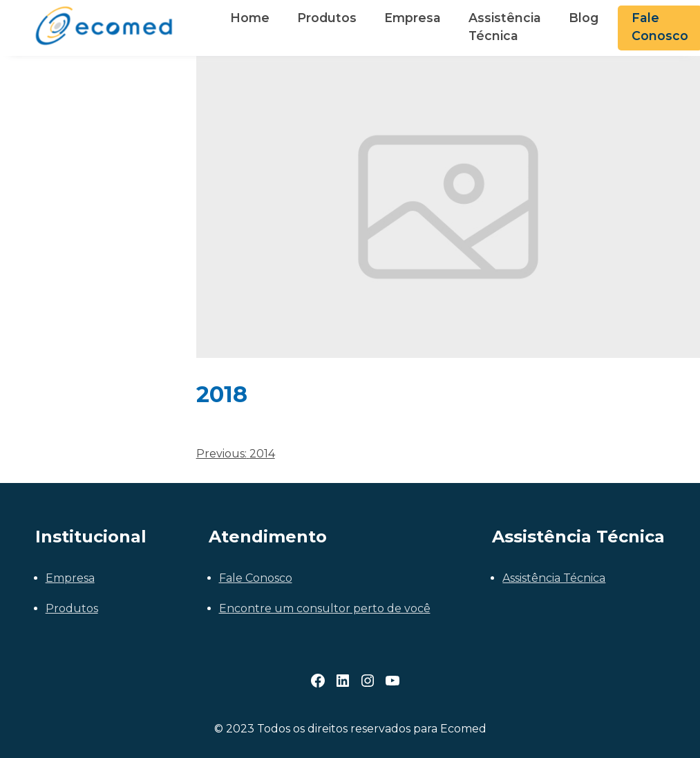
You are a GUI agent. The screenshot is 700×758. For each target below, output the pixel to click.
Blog (584, 18)
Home (250, 18)
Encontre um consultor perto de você (325, 608)
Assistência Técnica (505, 27)
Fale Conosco (256, 578)
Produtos (327, 18)
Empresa (413, 18)
